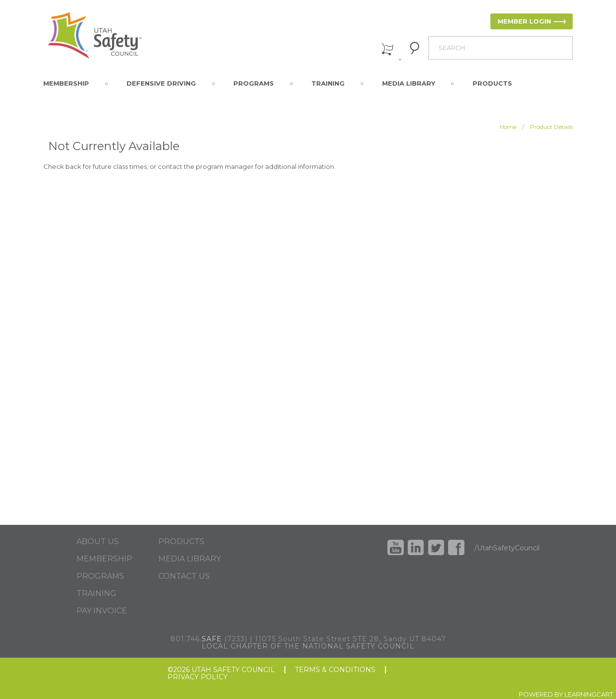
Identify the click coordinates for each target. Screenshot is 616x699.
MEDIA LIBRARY (190, 559)
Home (508, 127)
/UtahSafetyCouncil (507, 548)
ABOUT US (98, 542)
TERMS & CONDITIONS (335, 670)
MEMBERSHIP (104, 559)
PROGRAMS (100, 576)
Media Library (409, 83)
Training (328, 83)
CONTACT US (184, 576)
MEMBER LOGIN (524, 21)
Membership (66, 83)
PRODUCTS (181, 542)
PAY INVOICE (102, 611)
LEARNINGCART (589, 694)
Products (492, 83)
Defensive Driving (161, 83)
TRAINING (96, 594)
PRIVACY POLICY (198, 677)
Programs (254, 83)
